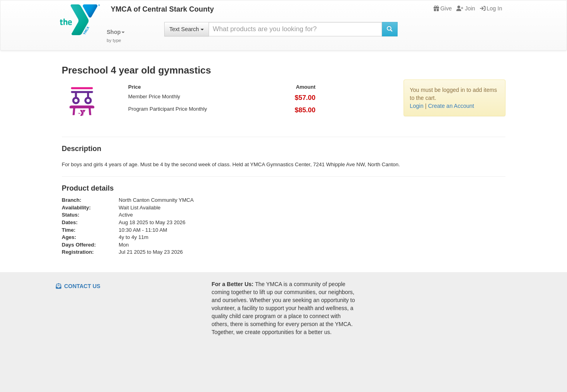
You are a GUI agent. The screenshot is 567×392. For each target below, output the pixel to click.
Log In (491, 8)
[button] (116, 36)
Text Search (187, 29)
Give (443, 8)
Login (417, 106)
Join (466, 8)
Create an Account (451, 106)
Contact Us (78, 286)
